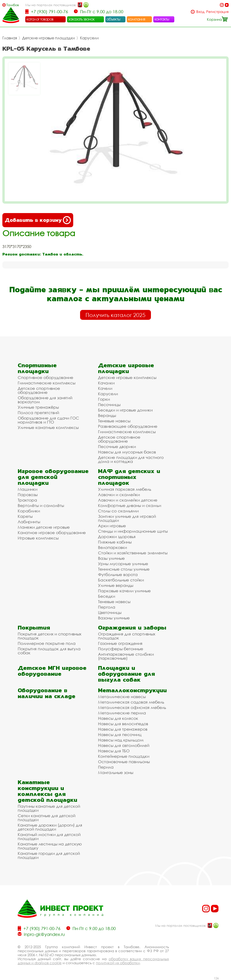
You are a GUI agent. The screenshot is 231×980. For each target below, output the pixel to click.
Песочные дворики (117, 447)
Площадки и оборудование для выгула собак (126, 674)
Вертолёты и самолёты (41, 505)
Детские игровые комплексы (127, 377)
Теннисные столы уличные (124, 569)
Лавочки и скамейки (119, 495)
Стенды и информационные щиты (133, 531)
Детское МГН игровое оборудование (52, 671)
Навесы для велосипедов (123, 724)
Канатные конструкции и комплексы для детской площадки (47, 791)
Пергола (107, 607)
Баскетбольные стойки (121, 580)
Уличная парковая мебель (125, 489)
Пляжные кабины (115, 542)
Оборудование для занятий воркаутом (45, 400)
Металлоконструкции (132, 690)
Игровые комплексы (38, 538)
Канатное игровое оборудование (52, 533)
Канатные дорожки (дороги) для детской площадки (50, 827)
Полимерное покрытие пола (47, 643)
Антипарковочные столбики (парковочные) (126, 656)
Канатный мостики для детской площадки (49, 836)
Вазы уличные (111, 558)
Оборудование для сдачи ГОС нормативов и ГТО (48, 420)
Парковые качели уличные (124, 591)
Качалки (106, 383)
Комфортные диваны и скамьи (130, 505)
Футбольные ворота (118, 574)
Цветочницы (110, 612)
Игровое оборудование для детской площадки (53, 477)
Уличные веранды (116, 585)
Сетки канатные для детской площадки (47, 818)
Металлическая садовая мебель (131, 702)
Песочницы (109, 405)
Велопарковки (112, 547)
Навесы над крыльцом (121, 740)
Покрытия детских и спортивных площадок (49, 636)
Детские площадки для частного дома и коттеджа (131, 459)
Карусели (89, 38)
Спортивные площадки (37, 368)
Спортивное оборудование (45, 377)
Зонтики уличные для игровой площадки (127, 518)
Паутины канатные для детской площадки (49, 808)
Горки (104, 399)
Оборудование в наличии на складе (47, 693)
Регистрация (217, 12)
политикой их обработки (118, 963)
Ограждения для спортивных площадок (127, 636)
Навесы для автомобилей (124, 745)
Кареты (25, 516)
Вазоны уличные (114, 618)
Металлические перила (122, 713)
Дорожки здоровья (117, 537)
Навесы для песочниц (120, 735)
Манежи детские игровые (44, 527)
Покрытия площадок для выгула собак (49, 651)
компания (137, 19)
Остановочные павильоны (124, 762)
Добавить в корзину (38, 220)
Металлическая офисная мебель (132, 707)
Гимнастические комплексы (47, 383)
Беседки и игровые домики (125, 410)
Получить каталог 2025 (115, 315)
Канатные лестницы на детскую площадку (50, 846)
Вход (200, 12)
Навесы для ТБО (114, 751)
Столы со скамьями (118, 511)
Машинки (28, 489)
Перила (106, 767)
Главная (10, 38)
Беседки (107, 596)
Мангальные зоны (116, 772)
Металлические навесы (122, 697)
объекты (113, 19)
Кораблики (29, 511)
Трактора (27, 500)
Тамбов (13, 5)
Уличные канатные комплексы (48, 427)
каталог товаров (40, 19)
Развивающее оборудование (128, 426)
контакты (162, 19)
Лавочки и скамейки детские (128, 500)
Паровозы (28, 495)
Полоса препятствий (38, 413)
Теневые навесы (114, 421)
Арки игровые (112, 526)
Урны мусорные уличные (123, 564)
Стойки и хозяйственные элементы (133, 553)
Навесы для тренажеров (123, 729)
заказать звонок (81, 19)
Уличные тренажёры (38, 407)
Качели (105, 388)
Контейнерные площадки (124, 756)
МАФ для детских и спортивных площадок (129, 477)
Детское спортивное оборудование (39, 390)
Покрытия (34, 628)
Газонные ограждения (120, 643)
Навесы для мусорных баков (127, 452)
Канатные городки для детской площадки (49, 855)
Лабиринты (29, 522)
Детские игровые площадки (49, 38)
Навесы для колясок (118, 718)
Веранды (107, 415)
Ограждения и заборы (132, 628)
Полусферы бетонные (121, 649)
